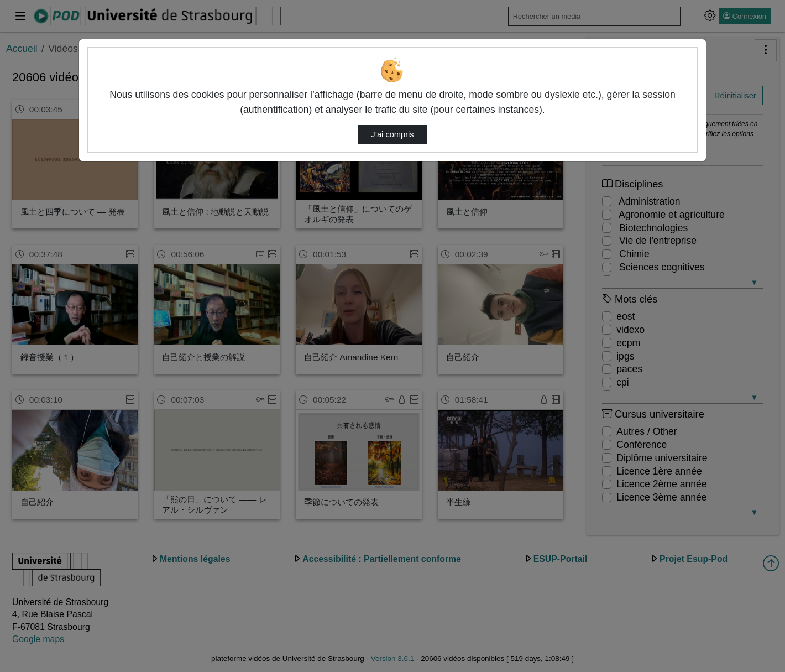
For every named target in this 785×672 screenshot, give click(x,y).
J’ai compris (392, 134)
